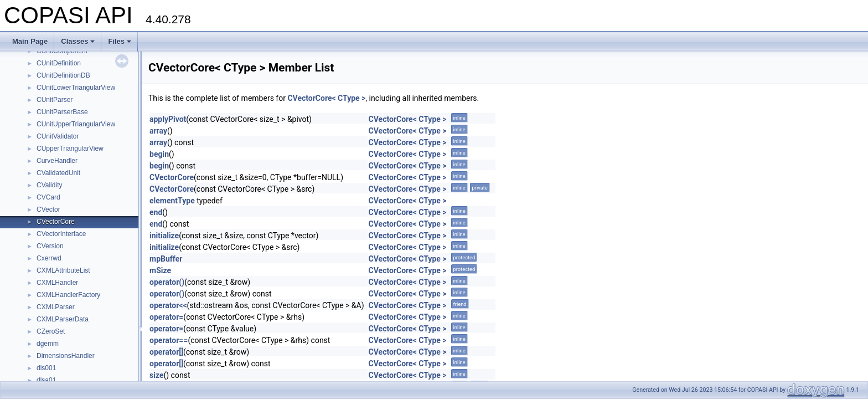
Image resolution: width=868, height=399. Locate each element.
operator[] (166, 352)
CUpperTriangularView (70, 149)
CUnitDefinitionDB (63, 75)
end (156, 212)
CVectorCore (56, 222)
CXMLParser (56, 307)
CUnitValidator (58, 136)
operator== (169, 340)
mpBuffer (166, 259)
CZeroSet (51, 331)
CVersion (50, 246)
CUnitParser (55, 100)
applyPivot (168, 119)
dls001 (46, 368)
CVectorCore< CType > (326, 98)
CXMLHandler (57, 283)
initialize (164, 236)
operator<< (168, 305)
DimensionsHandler (66, 356)
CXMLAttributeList (63, 270)
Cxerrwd (49, 258)
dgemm (48, 344)
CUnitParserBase (62, 112)
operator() (167, 282)
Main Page (30, 41)
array (158, 131)
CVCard (48, 197)
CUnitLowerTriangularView (76, 88)
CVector (48, 209)
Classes (78, 41)
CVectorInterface (61, 234)
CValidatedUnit (58, 173)
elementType (172, 201)
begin (159, 154)
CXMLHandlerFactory (68, 295)
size (156, 375)
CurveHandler (57, 161)
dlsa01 (46, 380)
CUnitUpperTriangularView (76, 124)
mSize (160, 270)
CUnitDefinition (59, 63)
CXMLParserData (63, 319)
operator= (166, 317)
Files (120, 41)
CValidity (49, 185)
